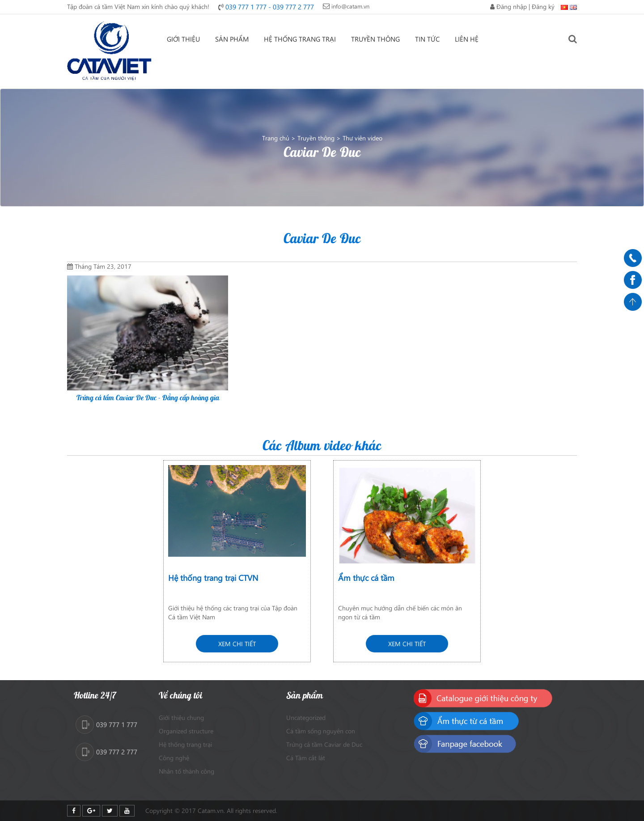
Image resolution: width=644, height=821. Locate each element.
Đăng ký (543, 6)
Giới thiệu (183, 39)
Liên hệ (467, 39)
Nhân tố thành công (186, 771)
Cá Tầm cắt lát (306, 758)
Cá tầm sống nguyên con (321, 731)
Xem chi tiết (237, 644)
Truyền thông (375, 39)
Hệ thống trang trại (300, 39)
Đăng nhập (512, 6)
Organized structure (186, 731)
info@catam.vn (350, 6)
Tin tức (427, 39)
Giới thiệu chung (181, 717)
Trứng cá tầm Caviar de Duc (324, 744)
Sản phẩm (232, 39)
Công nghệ (174, 758)
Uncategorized (306, 717)
